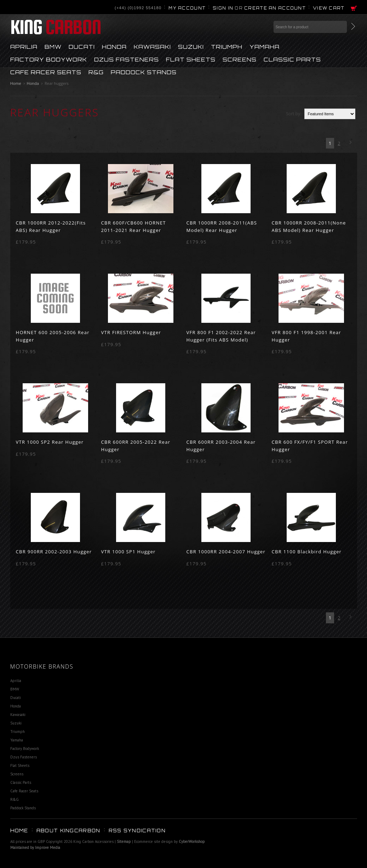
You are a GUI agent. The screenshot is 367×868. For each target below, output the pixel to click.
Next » (352, 143)
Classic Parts (292, 59)
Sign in (223, 8)
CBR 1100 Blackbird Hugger (307, 552)
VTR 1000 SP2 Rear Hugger (50, 442)
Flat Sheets (191, 59)
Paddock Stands (144, 72)
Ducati (82, 46)
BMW (53, 46)
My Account (187, 8)
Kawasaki (152, 46)
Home (16, 83)
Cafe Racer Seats (46, 72)
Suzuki (191, 46)
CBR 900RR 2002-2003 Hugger (54, 552)
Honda (114, 46)
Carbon (56, 27)
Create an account (275, 8)
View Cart (329, 8)
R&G (96, 72)
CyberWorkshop (192, 841)
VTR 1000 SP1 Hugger (128, 552)
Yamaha (265, 46)
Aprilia (24, 46)
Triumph (227, 46)
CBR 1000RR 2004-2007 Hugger (226, 552)
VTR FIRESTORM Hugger (131, 332)
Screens (240, 59)
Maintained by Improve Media (35, 847)
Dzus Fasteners (127, 59)
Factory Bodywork (49, 59)
